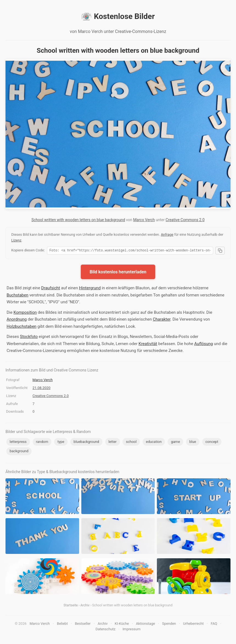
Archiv (85, 606)
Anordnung (17, 320)
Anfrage (167, 234)
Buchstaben (17, 296)
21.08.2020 (41, 389)
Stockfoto (29, 337)
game (175, 442)
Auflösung (204, 345)
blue (193, 442)
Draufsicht (51, 289)
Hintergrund (90, 289)
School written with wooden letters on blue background (78, 220)
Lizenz (16, 240)
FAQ (214, 624)
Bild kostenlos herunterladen (118, 273)
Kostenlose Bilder (118, 16)
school (131, 442)
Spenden (169, 624)
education (154, 442)
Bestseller (83, 624)
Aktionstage (145, 624)
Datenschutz (105, 630)
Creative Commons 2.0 (185, 220)
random (42, 442)
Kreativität (148, 345)
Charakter (162, 320)
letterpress (18, 442)
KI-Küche (122, 624)
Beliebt (62, 624)
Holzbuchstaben (22, 327)
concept (212, 442)
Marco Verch (144, 220)
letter (113, 442)
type (61, 442)
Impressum (131, 630)
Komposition (25, 313)
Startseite (71, 606)
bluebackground (86, 442)
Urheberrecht (193, 624)
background (19, 452)
